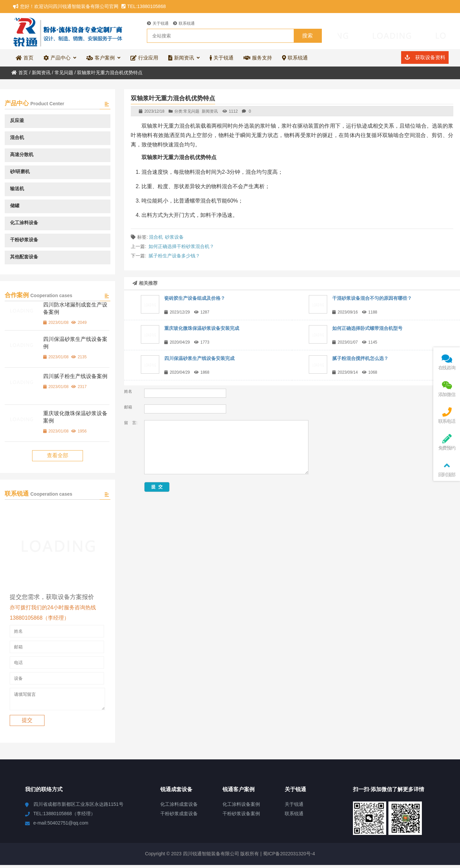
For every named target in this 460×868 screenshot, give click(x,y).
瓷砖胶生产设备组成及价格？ (195, 298)
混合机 (156, 237)
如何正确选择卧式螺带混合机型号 (367, 328)
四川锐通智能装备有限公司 (68, 31)
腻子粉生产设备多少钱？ (174, 256)
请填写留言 (57, 701)
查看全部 (58, 455)
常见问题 (64, 73)
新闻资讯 (41, 73)
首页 (20, 73)
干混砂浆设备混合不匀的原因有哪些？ (372, 298)
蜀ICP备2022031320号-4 (288, 857)
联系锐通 (184, 23)
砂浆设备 (174, 237)
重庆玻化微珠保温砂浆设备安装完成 (202, 328)
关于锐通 (158, 23)
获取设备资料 (425, 57)
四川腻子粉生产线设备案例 (75, 376)
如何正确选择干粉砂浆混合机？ (181, 246)
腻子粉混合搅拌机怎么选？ (360, 358)
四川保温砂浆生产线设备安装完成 (199, 358)
